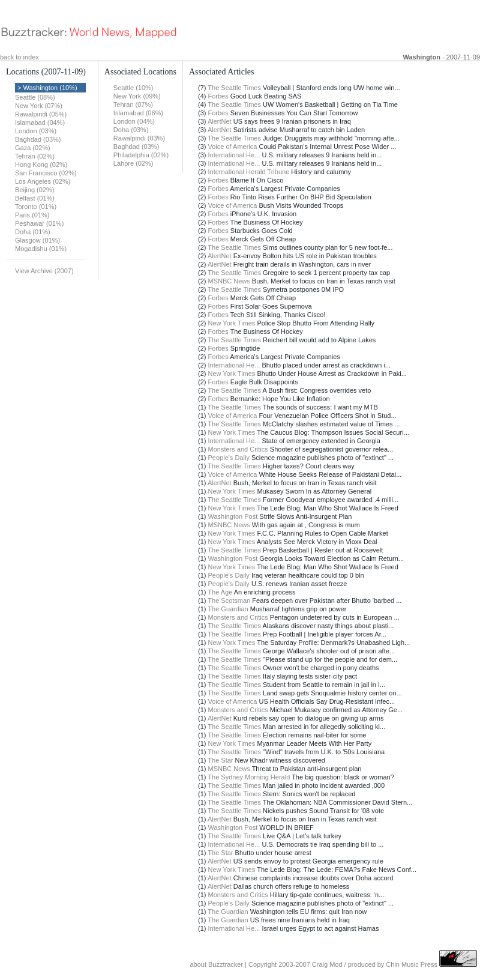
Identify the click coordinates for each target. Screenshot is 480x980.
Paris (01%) (32, 215)
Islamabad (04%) (40, 122)
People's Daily (229, 458)
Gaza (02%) (33, 148)
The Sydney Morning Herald (249, 777)
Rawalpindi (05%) (41, 114)
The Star (220, 760)
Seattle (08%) (35, 97)
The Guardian (228, 609)
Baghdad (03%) (38, 139)
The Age (220, 592)
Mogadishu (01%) (41, 249)
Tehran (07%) (133, 104)
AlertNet (220, 121)
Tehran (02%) (35, 156)
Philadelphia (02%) (141, 155)
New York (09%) (137, 96)
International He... (234, 155)
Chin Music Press (412, 964)
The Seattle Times (234, 88)
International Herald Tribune (249, 172)
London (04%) (134, 121)
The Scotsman (229, 600)
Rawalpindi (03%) (139, 138)
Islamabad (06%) (138, 113)
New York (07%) (39, 106)
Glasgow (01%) (37, 240)
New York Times (232, 323)
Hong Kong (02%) (41, 165)
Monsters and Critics (238, 449)
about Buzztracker (216, 964)
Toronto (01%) (36, 207)
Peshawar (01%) (39, 223)
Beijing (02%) (34, 190)
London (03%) (36, 131)
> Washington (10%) (47, 88)
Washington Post (233, 516)
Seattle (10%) (133, 88)
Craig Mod (327, 964)
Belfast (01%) (35, 198)
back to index (19, 57)
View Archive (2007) (44, 271)
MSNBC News (229, 281)
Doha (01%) (33, 232)
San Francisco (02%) (46, 173)
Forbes (218, 96)
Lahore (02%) (133, 163)
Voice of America (233, 147)
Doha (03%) (131, 130)
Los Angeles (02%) (43, 181)
